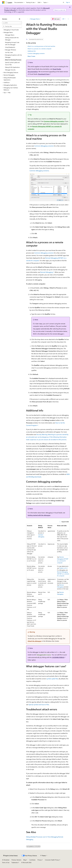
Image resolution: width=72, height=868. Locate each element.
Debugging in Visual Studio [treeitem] (11, 30)
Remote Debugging (46, 272)
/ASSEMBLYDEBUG (58, 657)
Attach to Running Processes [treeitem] (13, 60)
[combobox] (12, 23)
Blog (25, 860)
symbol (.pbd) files (52, 679)
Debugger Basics (35, 19)
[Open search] (63, 2)
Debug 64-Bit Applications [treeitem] (12, 67)
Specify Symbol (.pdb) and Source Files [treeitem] (12, 64)
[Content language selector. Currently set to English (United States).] (10, 856)
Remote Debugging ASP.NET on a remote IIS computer (63, 574)
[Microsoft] (3, 2)
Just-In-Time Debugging (50, 837)
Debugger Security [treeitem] (10, 70)
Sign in (68, 2)
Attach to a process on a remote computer (39, 49)
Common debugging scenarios (36, 53)
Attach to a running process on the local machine (41, 46)
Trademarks (15, 862)
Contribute (32, 860)
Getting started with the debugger (39, 515)
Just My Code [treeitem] (9, 52)
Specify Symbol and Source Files (39, 704)
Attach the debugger (35, 641)
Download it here (44, 74)
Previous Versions (16, 860)
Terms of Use (6, 862)
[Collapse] (20, 19)
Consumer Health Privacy (52, 860)
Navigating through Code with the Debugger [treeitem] (12, 44)
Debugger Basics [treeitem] (10, 35)
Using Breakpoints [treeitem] (10, 47)
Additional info (32, 51)
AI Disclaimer (6, 860)
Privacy (40, 860)
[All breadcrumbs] (28, 19)
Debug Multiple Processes (34, 837)
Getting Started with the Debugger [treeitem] (12, 39)
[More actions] (68, 19)
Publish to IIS (63, 568)
